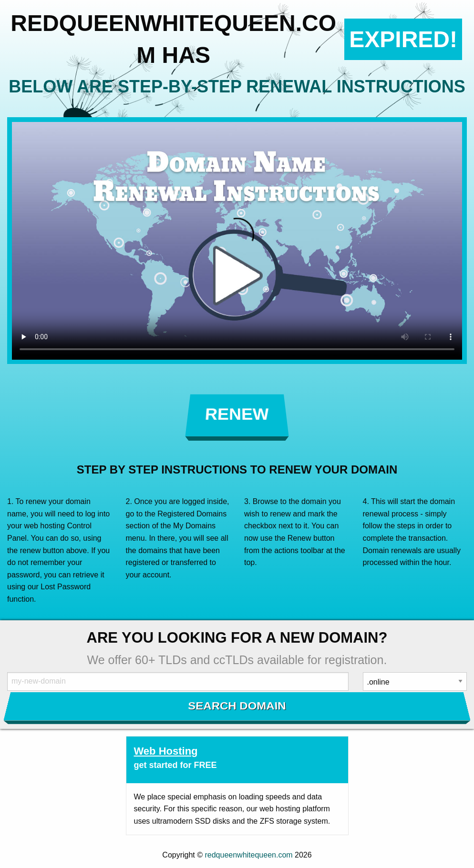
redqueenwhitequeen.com (248, 855)
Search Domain (237, 706)
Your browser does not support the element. (237, 241)
